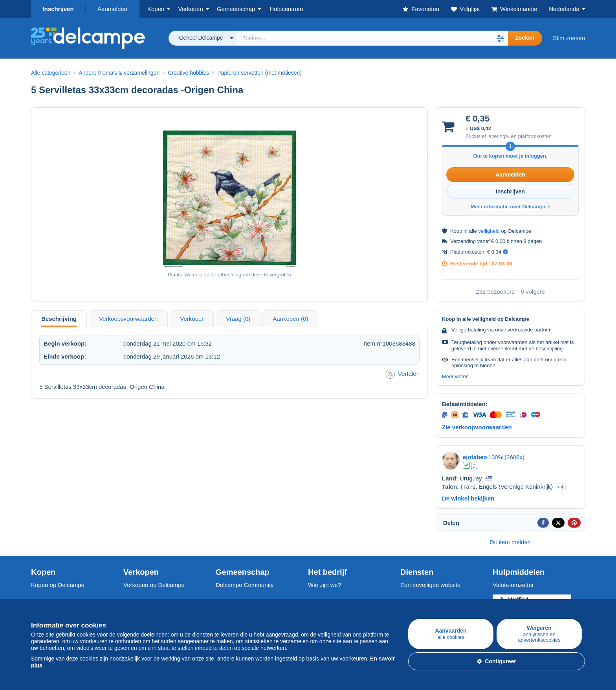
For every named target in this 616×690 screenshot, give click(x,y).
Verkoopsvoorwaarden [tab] (128, 319)
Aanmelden (112, 9)
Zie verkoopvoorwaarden (477, 427)
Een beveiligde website (430, 585)
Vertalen (403, 374)
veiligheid (489, 231)
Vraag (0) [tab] (238, 319)
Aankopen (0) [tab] (290, 319)
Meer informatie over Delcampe (510, 207)
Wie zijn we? (324, 585)
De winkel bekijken (468, 498)
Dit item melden (510, 542)
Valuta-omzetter (513, 585)
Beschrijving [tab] (59, 319)
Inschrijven (58, 9)
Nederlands (564, 9)
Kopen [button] (156, 9)
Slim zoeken (569, 38)
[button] (500, 38)
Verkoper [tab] (192, 319)
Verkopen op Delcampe (154, 585)
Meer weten (455, 376)
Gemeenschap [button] (236, 9)
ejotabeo (475, 457)
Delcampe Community (245, 585)
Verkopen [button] (190, 9)
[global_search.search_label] (372, 38)
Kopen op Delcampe (58, 585)
